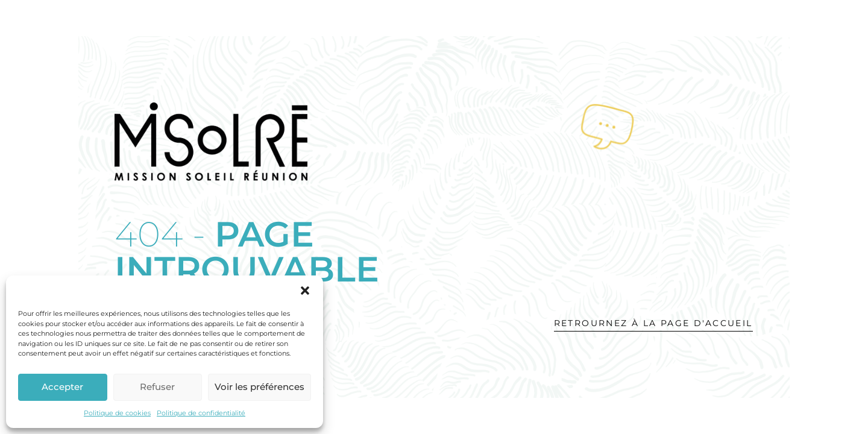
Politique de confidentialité (201, 413)
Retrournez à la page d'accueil (653, 323)
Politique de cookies (117, 413)
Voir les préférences (259, 387)
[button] (305, 291)
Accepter (62, 387)
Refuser (157, 387)
